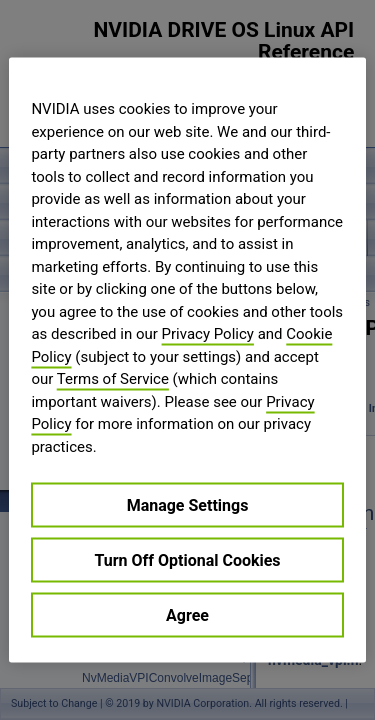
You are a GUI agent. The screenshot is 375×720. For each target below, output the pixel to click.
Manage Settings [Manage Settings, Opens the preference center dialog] (188, 505)
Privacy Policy (208, 334)
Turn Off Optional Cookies (187, 560)
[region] (187, 360)
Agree (187, 615)
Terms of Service (113, 379)
